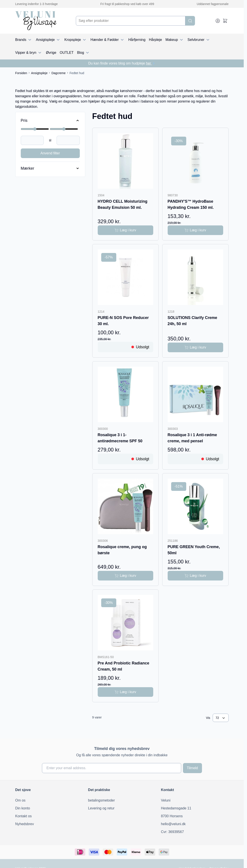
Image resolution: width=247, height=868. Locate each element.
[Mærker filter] (50, 168)
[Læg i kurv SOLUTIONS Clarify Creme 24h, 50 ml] (195, 347)
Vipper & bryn (29, 53)
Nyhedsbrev (25, 824)
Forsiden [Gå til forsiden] (21, 73)
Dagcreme (58, 73)
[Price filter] (50, 120)
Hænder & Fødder (108, 40)
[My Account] (218, 21)
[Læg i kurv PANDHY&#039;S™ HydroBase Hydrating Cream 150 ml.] (195, 230)
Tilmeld (192, 768)
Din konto (23, 808)
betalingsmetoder (102, 800)
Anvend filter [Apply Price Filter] (50, 153)
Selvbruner (199, 40)
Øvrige (51, 53)
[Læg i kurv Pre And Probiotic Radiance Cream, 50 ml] (125, 692)
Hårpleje (155, 40)
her (151, 63)
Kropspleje (76, 40)
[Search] (190, 21)
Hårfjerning (137, 40)
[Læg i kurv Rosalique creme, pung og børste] (125, 576)
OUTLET (67, 53)
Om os (20, 800)
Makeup (175, 40)
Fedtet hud (77, 73)
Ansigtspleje (48, 40)
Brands (24, 40)
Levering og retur (101, 808)
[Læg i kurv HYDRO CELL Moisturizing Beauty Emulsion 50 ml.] (125, 230)
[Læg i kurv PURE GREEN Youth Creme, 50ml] (195, 576)
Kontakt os (24, 816)
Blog (83, 53)
